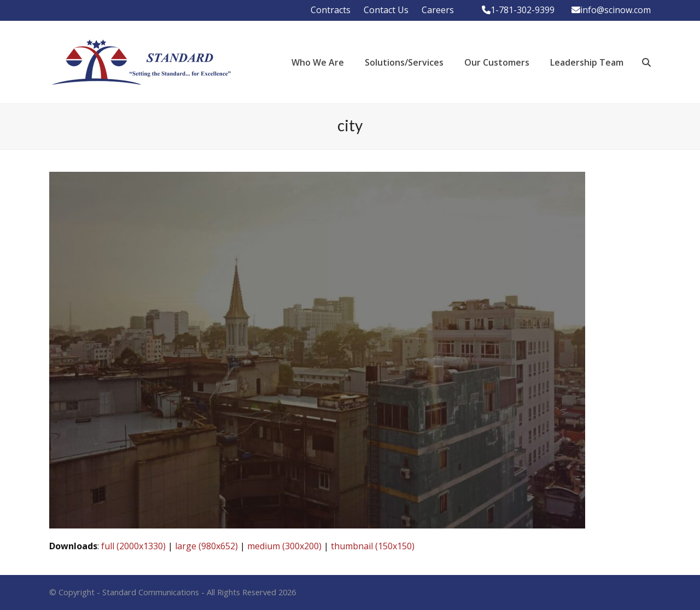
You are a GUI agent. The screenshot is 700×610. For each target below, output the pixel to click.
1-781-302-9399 (523, 10)
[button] (646, 62)
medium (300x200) (284, 546)
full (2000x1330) (133, 546)
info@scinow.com (616, 10)
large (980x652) (206, 546)
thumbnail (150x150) (373, 546)
